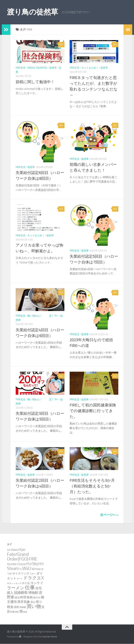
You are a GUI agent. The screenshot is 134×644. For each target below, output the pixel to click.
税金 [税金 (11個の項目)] (10, 607)
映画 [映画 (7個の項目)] (30, 597)
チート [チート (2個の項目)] (20, 579)
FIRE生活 (21, 68)
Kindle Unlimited (37, 68)
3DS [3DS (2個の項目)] (9, 550)
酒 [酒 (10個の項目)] (21, 611)
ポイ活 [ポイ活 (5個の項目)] (26, 583)
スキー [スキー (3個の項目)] (33, 574)
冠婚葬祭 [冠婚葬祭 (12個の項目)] (21, 593)
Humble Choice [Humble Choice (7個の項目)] (16, 564)
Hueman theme (49, 637)
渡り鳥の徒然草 (33, 12)
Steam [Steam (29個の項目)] (13, 568)
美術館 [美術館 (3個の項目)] (23, 607)
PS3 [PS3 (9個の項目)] (29, 564)
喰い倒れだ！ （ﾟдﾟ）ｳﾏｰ (43, 316)
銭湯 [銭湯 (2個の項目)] (25, 612)
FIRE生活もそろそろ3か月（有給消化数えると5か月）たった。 (92, 486)
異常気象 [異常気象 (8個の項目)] (24, 602)
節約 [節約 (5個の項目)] (17, 607)
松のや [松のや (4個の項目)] (37, 598)
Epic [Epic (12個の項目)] (23, 550)
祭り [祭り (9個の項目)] (39, 602)
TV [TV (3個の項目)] (21, 569)
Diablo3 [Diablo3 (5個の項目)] (15, 550)
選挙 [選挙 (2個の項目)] (17, 612)
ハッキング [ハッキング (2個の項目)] (16, 583)
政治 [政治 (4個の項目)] (17, 598)
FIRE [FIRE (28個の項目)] (33, 559)
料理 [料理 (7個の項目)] (23, 597)
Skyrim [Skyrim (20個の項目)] (38, 564)
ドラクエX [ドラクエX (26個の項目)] (33, 578)
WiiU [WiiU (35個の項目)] (27, 568)
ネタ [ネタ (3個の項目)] (9, 583)
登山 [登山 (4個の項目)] (33, 602)
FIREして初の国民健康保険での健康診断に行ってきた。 (93, 411)
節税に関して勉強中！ (35, 82)
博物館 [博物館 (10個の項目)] (33, 593)
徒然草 (53, 68)
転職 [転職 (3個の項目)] (12, 612)
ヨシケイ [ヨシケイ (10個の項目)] (37, 583)
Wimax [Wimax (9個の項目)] (36, 569)
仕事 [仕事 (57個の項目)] (30, 588)
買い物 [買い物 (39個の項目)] (34, 606)
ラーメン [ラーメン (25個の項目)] (16, 588)
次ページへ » (109, 515)
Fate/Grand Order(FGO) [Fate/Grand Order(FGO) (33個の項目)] (18, 557)
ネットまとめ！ (90, 68)
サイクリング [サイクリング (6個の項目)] (21, 573)
